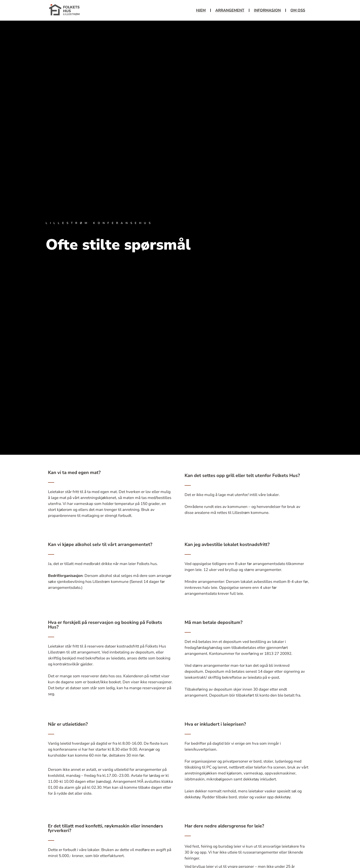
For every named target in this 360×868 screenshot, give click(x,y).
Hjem (201, 10)
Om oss (298, 10)
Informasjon (267, 10)
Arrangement (230, 10)
